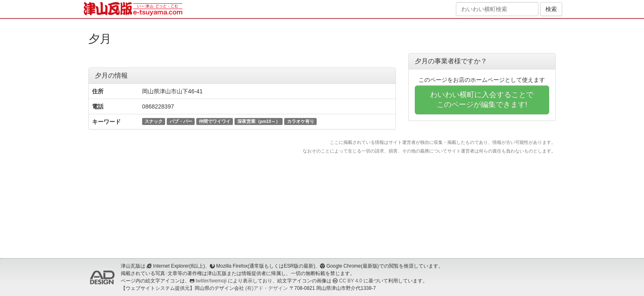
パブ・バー (181, 121)
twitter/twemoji (211, 281)
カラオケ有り (301, 121)
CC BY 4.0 (351, 281)
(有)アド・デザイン (267, 288)
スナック (154, 121)
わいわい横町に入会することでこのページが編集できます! (482, 99)
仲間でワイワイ (215, 121)
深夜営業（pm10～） (259, 121)
